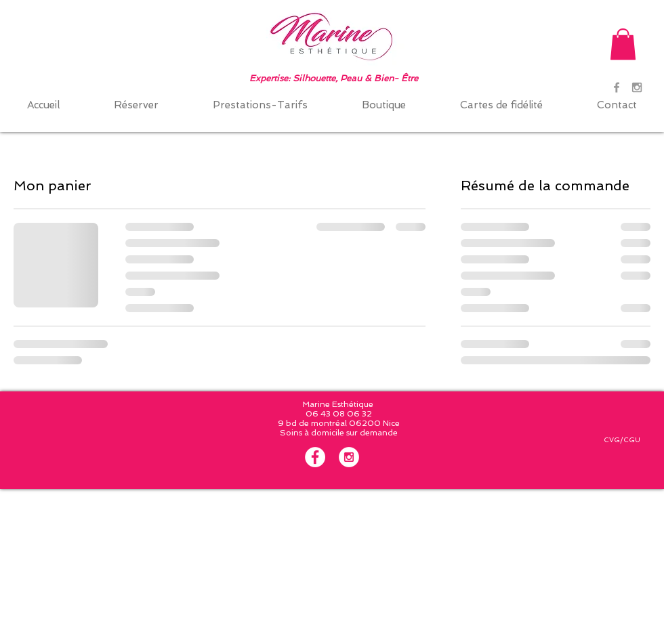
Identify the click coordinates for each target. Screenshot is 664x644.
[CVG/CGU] (622, 440)
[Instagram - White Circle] (349, 457)
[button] (623, 44)
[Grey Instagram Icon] (637, 87)
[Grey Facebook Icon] (617, 87)
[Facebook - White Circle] (315, 457)
